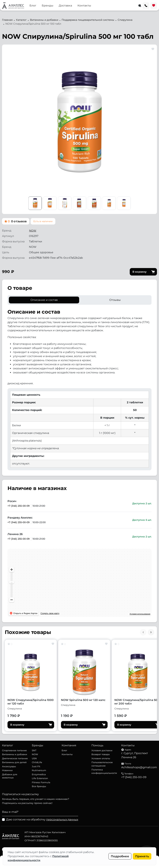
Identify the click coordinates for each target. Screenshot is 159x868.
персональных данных (62, 819)
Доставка (65, 6)
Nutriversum (39, 770)
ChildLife (37, 762)
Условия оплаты (101, 758)
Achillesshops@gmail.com (139, 767)
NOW (33, 231)
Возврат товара (101, 754)
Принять (142, 856)
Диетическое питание (15, 758)
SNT (34, 750)
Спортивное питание (14, 750)
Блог (33, 6)
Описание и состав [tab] (44, 300)
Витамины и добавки (15, 754)
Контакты (84, 6)
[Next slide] (151, 632)
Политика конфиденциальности (104, 771)
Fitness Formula (41, 782)
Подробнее (120, 856)
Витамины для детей (14, 762)
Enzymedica (39, 774)
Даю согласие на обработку (42, 819)
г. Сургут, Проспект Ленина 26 (135, 755)
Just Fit (36, 766)
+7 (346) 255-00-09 (19, 506)
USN (34, 758)
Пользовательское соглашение (102, 764)
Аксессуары (9, 766)
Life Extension (40, 778)
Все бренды (39, 786)
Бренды (47, 6)
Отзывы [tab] (115, 300)
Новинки (7, 770)
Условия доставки (102, 750)
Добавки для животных (10, 776)
